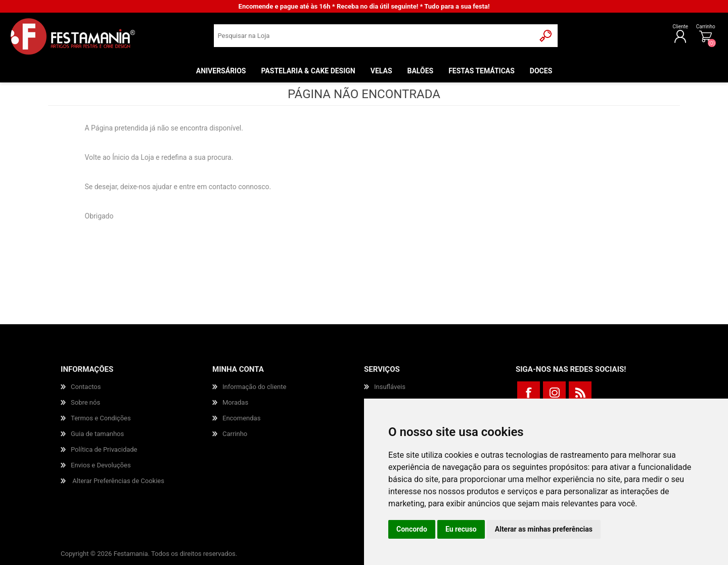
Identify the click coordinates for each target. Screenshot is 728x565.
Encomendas (241, 418)
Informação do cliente (254, 387)
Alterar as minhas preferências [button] (544, 529)
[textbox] (374, 38)
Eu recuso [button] (461, 529)
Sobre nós (85, 402)
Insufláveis (390, 387)
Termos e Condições (101, 418)
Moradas (235, 402)
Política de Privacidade (104, 449)
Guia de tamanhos (97, 434)
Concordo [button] (412, 529)
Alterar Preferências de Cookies (118, 481)
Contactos (86, 387)
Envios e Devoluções (101, 465)
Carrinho (680, 29)
